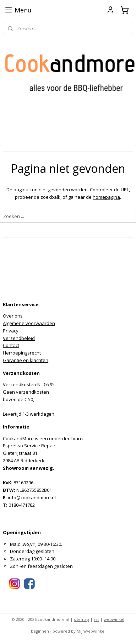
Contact (11, 345)
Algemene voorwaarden (29, 323)
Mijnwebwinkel (91, 631)
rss (96, 619)
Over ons (13, 316)
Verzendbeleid (19, 338)
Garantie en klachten (26, 360)
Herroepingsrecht (22, 353)
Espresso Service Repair (29, 446)
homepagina (106, 197)
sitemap (81, 619)
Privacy (11, 331)
